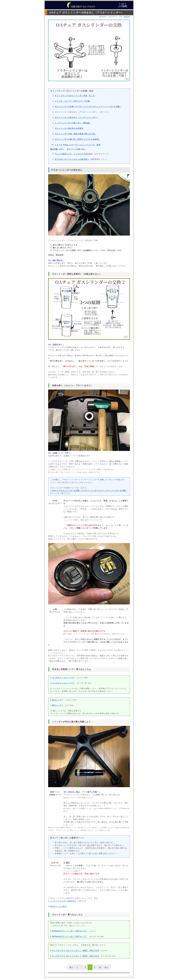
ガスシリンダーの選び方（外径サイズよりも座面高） (78, 139)
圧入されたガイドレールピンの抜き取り (72, 159)
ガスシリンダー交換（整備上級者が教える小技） (76, 134)
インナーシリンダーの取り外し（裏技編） (73, 123)
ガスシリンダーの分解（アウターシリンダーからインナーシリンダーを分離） (88, 107)
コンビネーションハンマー (63, 678)
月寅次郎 (127, 17)
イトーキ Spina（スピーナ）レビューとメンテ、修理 (78, 145)
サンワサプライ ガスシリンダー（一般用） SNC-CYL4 (76, 951)
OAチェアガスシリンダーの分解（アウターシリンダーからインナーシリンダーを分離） (90, 491)
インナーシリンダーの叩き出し (63, 901)
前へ (71, 967)
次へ (106, 967)
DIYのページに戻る (58, 906)
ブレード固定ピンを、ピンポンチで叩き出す (74, 154)
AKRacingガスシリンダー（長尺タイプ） (70, 931)
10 (100, 967)
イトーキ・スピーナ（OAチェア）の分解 (72, 101)
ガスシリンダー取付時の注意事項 (69, 128)
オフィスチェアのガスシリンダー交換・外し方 (75, 96)
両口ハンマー (58, 700)
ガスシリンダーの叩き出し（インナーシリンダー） (77, 117)
